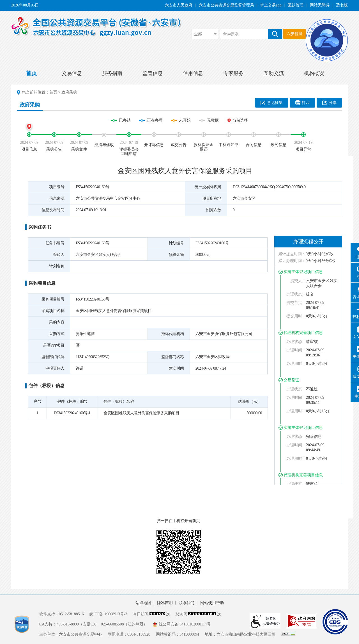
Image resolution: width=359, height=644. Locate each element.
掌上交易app (271, 5)
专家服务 (233, 73)
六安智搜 (294, 34)
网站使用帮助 (212, 603)
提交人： (298, 281)
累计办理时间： (292, 261)
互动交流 (274, 73)
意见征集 (275, 103)
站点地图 (143, 603)
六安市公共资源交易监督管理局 (226, 5)
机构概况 (314, 73)
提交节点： (296, 303)
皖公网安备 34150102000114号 (185, 624)
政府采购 (69, 92)
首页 (31, 73)
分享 (333, 103)
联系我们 (187, 603)
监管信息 (153, 73)
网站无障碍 (320, 5)
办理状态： (296, 294)
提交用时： (296, 316)
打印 (306, 103)
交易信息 (72, 73)
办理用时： (296, 364)
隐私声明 (165, 603)
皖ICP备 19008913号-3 (108, 614)
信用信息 (193, 73)
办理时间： (296, 350)
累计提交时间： (292, 254)
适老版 (342, 5)
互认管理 (296, 5)
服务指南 (112, 73)
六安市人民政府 (179, 5)
